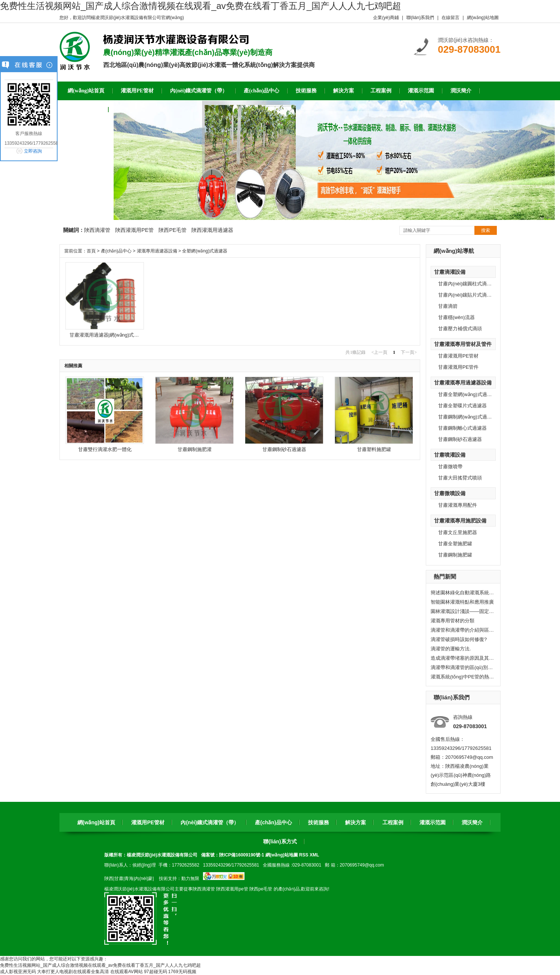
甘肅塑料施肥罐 (374, 449)
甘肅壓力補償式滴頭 (460, 329)
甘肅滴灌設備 (450, 272)
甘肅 (119, 879)
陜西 (109, 879)
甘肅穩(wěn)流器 (456, 317)
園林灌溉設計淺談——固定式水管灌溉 (462, 611)
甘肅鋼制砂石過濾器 (460, 439)
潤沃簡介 (472, 822)
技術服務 (319, 822)
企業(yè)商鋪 (386, 18)
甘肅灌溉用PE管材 (458, 356)
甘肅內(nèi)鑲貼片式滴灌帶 (467, 295)
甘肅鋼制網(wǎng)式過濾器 (467, 417)
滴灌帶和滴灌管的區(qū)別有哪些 (462, 667)
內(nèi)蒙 (144, 879)
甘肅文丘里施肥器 (458, 532)
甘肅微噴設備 (450, 493)
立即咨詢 (33, 151)
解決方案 (356, 822)
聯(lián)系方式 (280, 841)
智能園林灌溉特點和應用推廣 (462, 602)
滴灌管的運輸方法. (451, 649)
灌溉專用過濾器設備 (157, 251)
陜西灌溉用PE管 (134, 230)
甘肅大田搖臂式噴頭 (460, 478)
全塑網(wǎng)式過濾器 (205, 251)
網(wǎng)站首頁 (96, 822)
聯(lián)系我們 (420, 18)
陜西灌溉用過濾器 (212, 230)
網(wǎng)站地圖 (483, 18)
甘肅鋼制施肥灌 (195, 449)
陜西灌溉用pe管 (232, 889)
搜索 (486, 230)
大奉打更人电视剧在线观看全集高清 (73, 972)
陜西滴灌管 (97, 230)
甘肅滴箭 (448, 306)
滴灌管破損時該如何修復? (459, 639)
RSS (304, 855)
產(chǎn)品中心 (116, 251)
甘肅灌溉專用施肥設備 (460, 521)
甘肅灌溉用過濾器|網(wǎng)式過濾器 (109, 335)
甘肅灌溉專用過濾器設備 (463, 383)
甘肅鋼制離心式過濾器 (462, 428)
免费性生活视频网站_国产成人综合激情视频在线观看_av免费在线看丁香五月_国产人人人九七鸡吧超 (201, 6)
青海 (129, 879)
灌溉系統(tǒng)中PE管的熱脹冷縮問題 (462, 677)
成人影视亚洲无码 (18, 972)
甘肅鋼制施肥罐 (455, 555)
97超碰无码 (155, 972)
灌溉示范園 (433, 822)
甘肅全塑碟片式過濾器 (462, 406)
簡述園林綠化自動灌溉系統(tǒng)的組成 (462, 593)
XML (314, 855)
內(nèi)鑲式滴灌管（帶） (210, 822)
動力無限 (190, 879)
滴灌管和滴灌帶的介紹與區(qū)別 (462, 630)
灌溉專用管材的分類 (453, 621)
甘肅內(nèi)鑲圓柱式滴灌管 (467, 284)
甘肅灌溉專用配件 (458, 505)
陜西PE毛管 (173, 230)
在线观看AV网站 (127, 972)
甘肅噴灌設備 (450, 455)
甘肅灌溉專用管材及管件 (463, 344)
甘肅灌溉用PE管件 (458, 367)
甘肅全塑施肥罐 (455, 544)
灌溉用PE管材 (148, 822)
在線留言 (450, 18)
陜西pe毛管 (261, 889)
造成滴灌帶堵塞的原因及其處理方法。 (462, 658)
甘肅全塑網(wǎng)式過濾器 (467, 394)
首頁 (91, 251)
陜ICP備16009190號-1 (241, 855)
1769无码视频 (182, 972)
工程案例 (393, 822)
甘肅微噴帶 (450, 467)
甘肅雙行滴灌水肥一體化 (105, 449)
